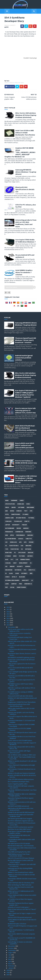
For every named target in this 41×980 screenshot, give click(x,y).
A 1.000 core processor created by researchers (19, 630)
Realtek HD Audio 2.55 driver (17, 920)
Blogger (22, 573)
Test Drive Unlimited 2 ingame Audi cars (21, 817)
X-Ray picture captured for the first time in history (22, 660)
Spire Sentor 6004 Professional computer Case (21, 931)
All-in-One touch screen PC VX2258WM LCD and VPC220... (21, 935)
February (11, 962)
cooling (8, 559)
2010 (8, 621)
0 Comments (12, 25)
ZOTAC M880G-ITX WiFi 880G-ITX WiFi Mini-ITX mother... (22, 916)
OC (6, 541)
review (19, 524)
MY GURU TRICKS (21, 514)
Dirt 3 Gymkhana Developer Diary (19, 778)
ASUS (7, 555)
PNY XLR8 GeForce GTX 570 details (19, 839)
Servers (28, 562)
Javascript (25, 576)
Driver (14, 503)
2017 (8, 605)
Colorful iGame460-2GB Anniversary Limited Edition (22, 646)
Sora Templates (17, 977)
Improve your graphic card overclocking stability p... (21, 709)
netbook (28, 545)
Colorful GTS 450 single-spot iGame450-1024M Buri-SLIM (21, 811)
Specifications (10, 500)
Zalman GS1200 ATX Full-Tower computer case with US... (21, 783)
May (10, 955)
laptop (8, 521)
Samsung (30, 531)
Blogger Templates (29, 977)
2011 (8, 619)
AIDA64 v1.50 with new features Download (21, 769)
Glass (11, 569)
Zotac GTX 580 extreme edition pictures (21, 775)
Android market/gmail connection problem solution (24, 354)
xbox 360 (30, 548)
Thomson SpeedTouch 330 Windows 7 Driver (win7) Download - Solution (25, 336)
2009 (8, 966)
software (21, 503)
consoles (8, 517)
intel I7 (14, 573)
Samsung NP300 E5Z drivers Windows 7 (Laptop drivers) (26, 171)
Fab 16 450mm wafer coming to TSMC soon (22, 751)
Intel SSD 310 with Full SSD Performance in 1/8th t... (22, 642)
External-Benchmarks (12, 576)
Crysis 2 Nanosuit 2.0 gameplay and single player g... (21, 762)
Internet (24, 569)
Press (7, 503)
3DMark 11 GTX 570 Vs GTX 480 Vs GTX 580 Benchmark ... (21, 871)
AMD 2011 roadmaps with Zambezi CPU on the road (21, 685)
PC (15, 548)
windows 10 (28, 580)
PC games (25, 510)
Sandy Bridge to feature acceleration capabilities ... (20, 939)
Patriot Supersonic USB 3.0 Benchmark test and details (22, 845)
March (10, 959)
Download (21, 500)
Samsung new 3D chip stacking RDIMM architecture (20, 865)
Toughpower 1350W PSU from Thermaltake (22, 698)
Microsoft (16, 521)
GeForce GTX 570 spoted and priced (20, 913)
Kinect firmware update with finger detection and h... (19, 748)
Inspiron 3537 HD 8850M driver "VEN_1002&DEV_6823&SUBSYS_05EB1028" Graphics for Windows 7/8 (20, 152)
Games (6, 83)
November (12, 942)
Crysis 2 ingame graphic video (18, 780)
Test (26, 507)
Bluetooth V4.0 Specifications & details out (25, 187)
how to (27, 517)
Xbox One (28, 541)
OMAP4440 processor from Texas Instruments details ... (19, 851)
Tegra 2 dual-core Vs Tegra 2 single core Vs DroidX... (22, 910)
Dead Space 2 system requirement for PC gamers (21, 677)
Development (23, 559)
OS (22, 545)
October (11, 944)
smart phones (21, 583)
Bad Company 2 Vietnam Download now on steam (22, 766)
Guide (17, 569)
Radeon (12, 562)
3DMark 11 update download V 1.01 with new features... (22, 758)
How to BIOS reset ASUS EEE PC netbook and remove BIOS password (25, 441)
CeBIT (15, 559)
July (10, 951)
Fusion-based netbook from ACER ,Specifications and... (19, 701)
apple (12, 531)
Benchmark (30, 503)
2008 (8, 968)
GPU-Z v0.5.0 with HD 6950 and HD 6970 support (20, 665)
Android (26, 524)
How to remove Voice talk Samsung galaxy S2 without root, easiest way (25, 406)
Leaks (7, 580)
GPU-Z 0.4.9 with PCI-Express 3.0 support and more (22, 923)
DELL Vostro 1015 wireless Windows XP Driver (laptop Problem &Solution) (26, 115)
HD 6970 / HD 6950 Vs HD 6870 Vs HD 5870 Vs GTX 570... (22, 772)
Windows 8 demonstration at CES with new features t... (22, 799)
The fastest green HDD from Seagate (20, 815)
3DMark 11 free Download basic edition (21, 868)
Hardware (14, 496)
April (10, 957)
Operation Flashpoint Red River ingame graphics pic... (21, 795)
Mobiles (19, 507)
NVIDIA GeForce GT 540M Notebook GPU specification (21, 888)
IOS (6, 562)
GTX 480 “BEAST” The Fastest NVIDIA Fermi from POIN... (22, 754)
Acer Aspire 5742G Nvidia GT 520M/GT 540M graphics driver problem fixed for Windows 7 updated (26, 390)
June (10, 953)
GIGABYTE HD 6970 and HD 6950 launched (21, 808)
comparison (19, 528)
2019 (8, 603)
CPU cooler (22, 548)
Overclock (13, 538)
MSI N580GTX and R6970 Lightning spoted (21, 653)
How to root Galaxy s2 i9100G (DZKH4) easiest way (26, 458)
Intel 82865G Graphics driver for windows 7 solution (24, 268)
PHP (6, 583)
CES (6, 538)
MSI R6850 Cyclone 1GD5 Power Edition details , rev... (20, 681)
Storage (8, 552)
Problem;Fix (9, 528)
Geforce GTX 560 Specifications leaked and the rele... (22, 729)
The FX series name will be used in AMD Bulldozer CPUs (21, 626)
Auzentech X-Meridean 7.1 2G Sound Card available (21, 717)
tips (7, 545)
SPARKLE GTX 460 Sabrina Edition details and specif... (22, 695)
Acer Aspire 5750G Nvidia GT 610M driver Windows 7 (26, 237)
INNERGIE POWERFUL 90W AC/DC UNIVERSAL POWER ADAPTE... (22, 791)
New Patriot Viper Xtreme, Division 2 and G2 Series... (22, 650)
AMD (6, 507)
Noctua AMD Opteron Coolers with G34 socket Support (20, 857)
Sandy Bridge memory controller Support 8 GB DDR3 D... (22, 740)
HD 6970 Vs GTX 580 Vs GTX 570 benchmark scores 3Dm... (22, 820)
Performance (20, 531)
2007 (8, 971)
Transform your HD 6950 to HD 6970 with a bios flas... (21, 673)
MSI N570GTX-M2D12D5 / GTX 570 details (21, 842)
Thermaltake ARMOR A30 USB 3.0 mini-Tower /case (22, 875)
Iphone (31, 538)
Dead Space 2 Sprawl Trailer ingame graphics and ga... (20, 828)
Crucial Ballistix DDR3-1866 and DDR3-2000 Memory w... (21, 836)
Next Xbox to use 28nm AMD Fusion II (20, 825)
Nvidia (12, 507)
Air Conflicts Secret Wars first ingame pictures (20, 896)
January (11, 964)
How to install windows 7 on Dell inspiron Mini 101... (21, 927)
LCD (17, 555)
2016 (8, 608)
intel (7, 510)
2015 (8, 610)
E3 (6, 569)
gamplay (14, 580)
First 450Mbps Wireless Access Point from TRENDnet (22, 733)
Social (12, 583)
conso (7, 573)
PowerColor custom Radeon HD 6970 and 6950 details (21, 656)
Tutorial (31, 514)
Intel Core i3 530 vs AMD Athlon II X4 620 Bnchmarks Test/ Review (26, 133)
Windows (28, 528)
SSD (22, 541)
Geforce (30, 552)
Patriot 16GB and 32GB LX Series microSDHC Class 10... (22, 892)
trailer (17, 83)
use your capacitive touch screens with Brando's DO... (21, 884)
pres (20, 580)
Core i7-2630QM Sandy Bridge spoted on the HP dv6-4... (22, 669)
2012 (8, 616)
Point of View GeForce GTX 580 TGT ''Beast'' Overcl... (22, 906)
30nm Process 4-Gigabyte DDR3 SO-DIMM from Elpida (21, 721)
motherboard (10, 524)
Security (20, 562)
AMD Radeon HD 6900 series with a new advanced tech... (21, 805)
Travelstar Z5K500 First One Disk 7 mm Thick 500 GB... (22, 787)
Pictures (22, 552)
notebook (18, 566)
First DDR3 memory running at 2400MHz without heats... (21, 689)
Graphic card (9, 514)
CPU (31, 507)
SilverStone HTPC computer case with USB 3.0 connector (22, 861)
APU (20, 538)
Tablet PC (29, 535)
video (22, 83)
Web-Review (9, 566)
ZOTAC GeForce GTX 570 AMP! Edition (20, 736)
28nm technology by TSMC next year (20, 881)
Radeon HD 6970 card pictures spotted (20, 823)
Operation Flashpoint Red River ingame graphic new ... (21, 900)
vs (31, 559)
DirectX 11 (32, 566)
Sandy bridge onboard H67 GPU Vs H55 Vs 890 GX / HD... (21, 744)
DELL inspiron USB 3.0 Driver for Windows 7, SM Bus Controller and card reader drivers (26, 475)
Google (21, 535)
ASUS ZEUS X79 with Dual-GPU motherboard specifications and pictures (26, 424)
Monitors (8, 548)
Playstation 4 (14, 541)
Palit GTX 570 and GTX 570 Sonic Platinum (21, 854)
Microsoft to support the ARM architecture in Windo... (22, 713)
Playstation (15, 545)
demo (15, 552)
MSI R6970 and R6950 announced (18, 802)
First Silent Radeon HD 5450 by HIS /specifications (19, 832)
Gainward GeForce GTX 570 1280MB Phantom (19, 725)
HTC (12, 555)
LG (32, 576)
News (11, 83)
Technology (18, 517)
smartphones (16, 510)
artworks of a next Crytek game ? (19, 903)
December (12, 623)
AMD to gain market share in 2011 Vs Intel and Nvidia (21, 705)
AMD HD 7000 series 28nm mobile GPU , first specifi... (22, 638)
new (7, 531)
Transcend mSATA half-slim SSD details (20, 692)
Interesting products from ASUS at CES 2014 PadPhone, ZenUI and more (26, 220)
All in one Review (10, 535)
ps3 (25, 566)
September (12, 946)
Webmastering (25, 555)
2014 (8, 612)
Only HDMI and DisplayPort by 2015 (19, 848)
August (11, 949)
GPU (25, 538)
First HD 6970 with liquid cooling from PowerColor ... (20, 634)
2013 (8, 614)
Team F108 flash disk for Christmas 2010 (21, 879)
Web (31, 569)
